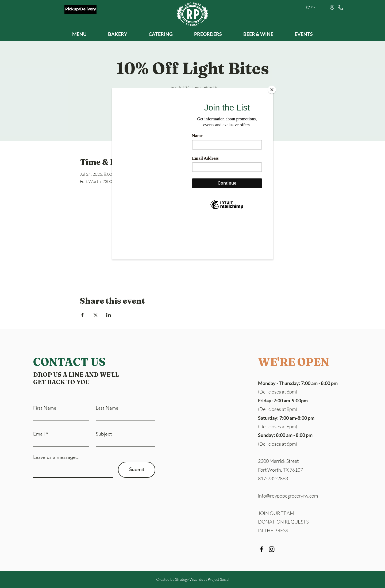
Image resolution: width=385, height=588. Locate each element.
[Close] (272, 90)
